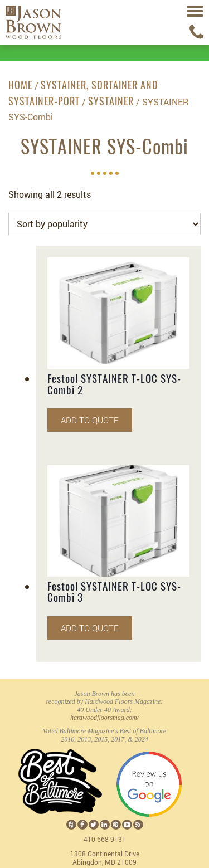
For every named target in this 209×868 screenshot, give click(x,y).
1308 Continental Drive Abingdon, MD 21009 (105, 858)
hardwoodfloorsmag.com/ (104, 718)
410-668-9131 (105, 839)
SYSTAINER (111, 102)
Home (20, 86)
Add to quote (90, 420)
